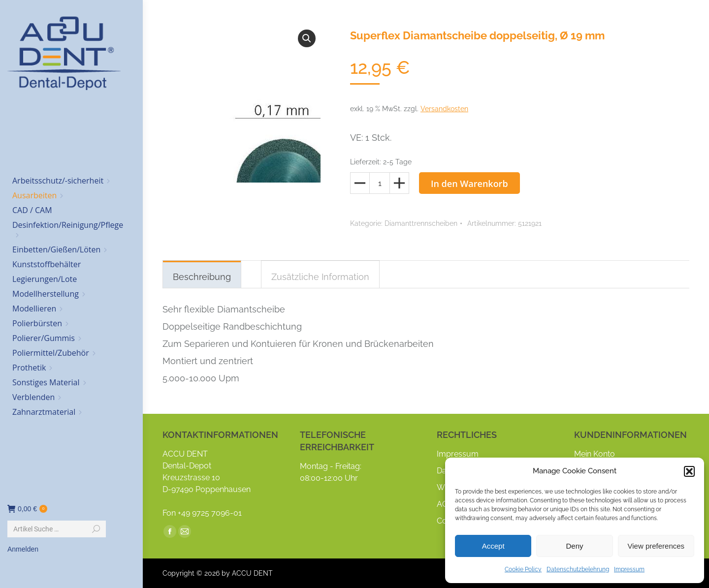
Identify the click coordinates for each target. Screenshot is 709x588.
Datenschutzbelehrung (578, 569)
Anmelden (23, 549)
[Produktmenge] (380, 183)
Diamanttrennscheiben (421, 223)
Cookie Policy (523, 569)
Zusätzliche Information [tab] (320, 277)
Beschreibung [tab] (202, 277)
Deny (574, 546)
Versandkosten (444, 109)
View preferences (656, 546)
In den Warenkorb (469, 184)
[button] (689, 471)
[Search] (57, 529)
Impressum (629, 569)
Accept (493, 546)
